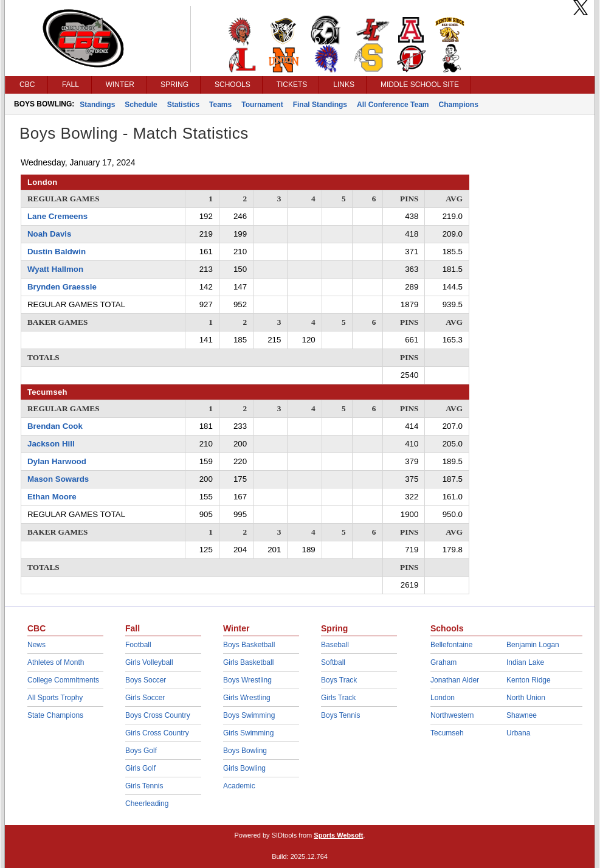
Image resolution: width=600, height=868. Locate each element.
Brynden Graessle (62, 287)
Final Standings (320, 105)
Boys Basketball (249, 645)
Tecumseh (447, 733)
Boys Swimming (249, 715)
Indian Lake (525, 662)
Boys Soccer (146, 680)
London (443, 698)
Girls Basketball (248, 662)
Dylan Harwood (57, 461)
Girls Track (338, 698)
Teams (220, 105)
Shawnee (522, 715)
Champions (458, 105)
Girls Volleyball (149, 662)
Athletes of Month (56, 662)
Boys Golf (141, 751)
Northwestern (452, 715)
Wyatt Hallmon (55, 269)
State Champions (55, 715)
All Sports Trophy (55, 698)
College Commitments (63, 680)
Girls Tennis (144, 786)
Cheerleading (147, 804)
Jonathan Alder (455, 680)
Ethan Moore (52, 497)
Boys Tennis (340, 715)
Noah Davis (49, 234)
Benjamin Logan (533, 645)
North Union (526, 698)
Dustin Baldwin (57, 252)
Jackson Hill (51, 444)
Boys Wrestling (247, 680)
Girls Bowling (244, 768)
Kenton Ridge (529, 680)
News (36, 645)
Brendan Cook (55, 426)
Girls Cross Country (157, 733)
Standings (97, 105)
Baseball (335, 645)
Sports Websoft (338, 835)
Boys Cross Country (158, 715)
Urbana (518, 733)
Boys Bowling (245, 751)
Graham (443, 662)
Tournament (262, 105)
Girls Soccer (145, 698)
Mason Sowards (58, 479)
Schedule (141, 105)
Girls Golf (140, 768)
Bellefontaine (451, 645)
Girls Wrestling (247, 698)
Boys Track (339, 680)
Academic (239, 786)
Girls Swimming (248, 733)
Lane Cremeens (57, 216)
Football (138, 645)
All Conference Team (393, 105)
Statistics (183, 105)
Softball (333, 662)
